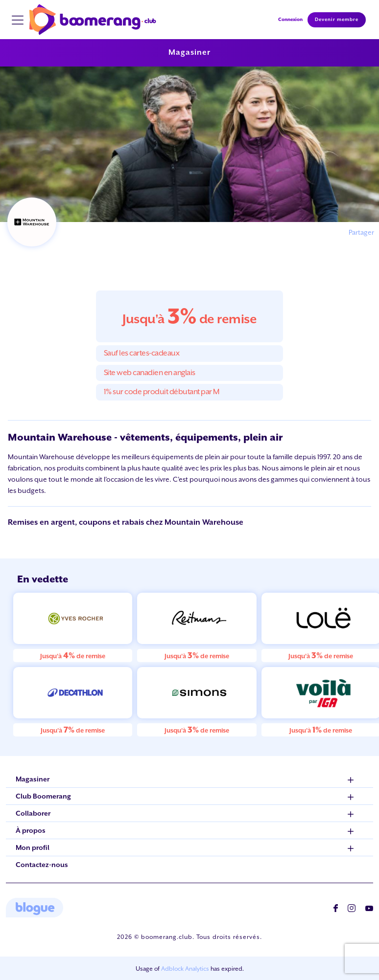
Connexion (290, 19)
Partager (361, 232)
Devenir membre (337, 20)
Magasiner (189, 52)
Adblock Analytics (185, 969)
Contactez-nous (42, 865)
